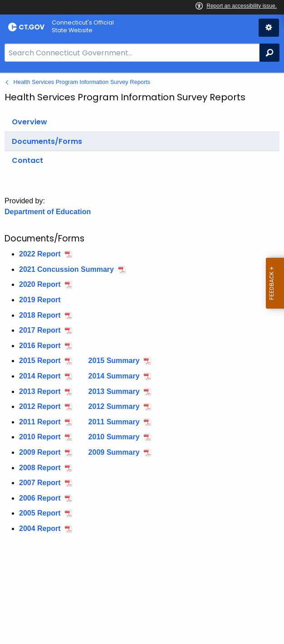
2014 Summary (114, 376)
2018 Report (40, 315)
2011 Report (40, 422)
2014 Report (40, 376)
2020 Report (40, 284)
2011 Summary (114, 422)
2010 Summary (114, 437)
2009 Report (40, 452)
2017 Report (40, 330)
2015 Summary (114, 361)
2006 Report (40, 498)
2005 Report (40, 513)
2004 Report (40, 528)
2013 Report (40, 391)
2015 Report (40, 361)
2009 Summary (114, 452)
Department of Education (48, 212)
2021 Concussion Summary (66, 269)
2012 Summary (114, 406)
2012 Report (40, 406)
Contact (27, 160)
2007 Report (40, 483)
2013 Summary (114, 391)
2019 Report (40, 300)
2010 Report (40, 437)
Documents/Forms (47, 141)
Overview (29, 122)
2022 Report (40, 254)
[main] (142, 358)
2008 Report (40, 468)
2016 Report (40, 346)
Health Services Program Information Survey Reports (82, 82)
